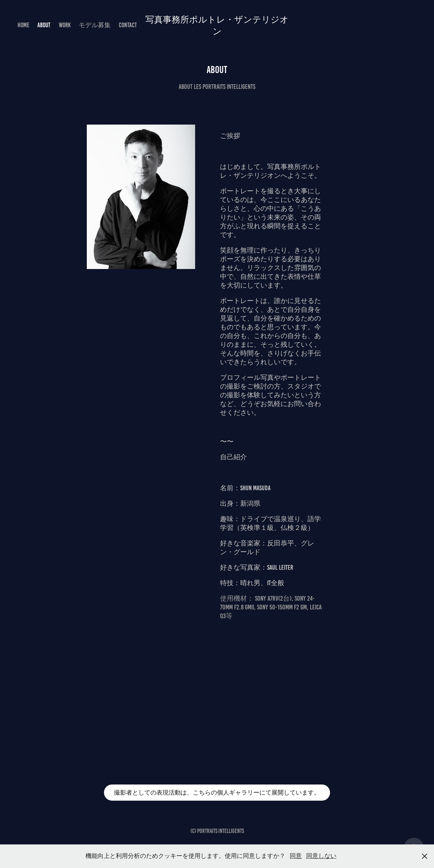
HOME (23, 25)
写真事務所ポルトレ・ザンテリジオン (217, 25)
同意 (296, 856)
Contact (128, 25)
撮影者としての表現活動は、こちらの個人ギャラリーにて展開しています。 (217, 793)
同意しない (321, 856)
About (44, 25)
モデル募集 (95, 25)
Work (65, 25)
